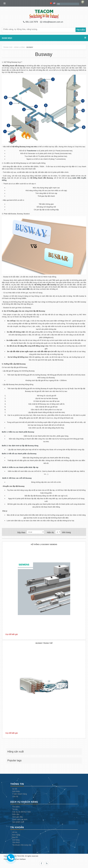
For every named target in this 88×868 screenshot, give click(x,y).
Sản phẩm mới (18, 822)
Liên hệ (15, 796)
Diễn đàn (16, 814)
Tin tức (15, 809)
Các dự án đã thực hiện (22, 812)
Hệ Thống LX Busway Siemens (44, 544)
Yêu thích (16, 842)
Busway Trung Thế (44, 643)
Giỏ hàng (16, 840)
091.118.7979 (30, 22)
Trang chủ (8, 47)
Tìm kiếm (16, 807)
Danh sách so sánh (20, 819)
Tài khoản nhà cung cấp (22, 845)
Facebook (41, 863)
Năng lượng (19, 47)
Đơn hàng (16, 835)
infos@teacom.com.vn (52, 22)
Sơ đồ (15, 789)
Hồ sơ (15, 832)
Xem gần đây (17, 817)
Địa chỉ (15, 837)
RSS (47, 863)
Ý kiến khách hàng (20, 794)
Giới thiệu (16, 791)
